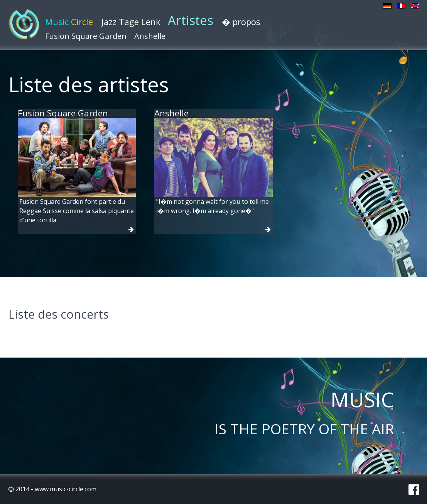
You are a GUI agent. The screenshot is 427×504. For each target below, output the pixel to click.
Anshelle (150, 36)
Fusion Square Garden (86, 36)
